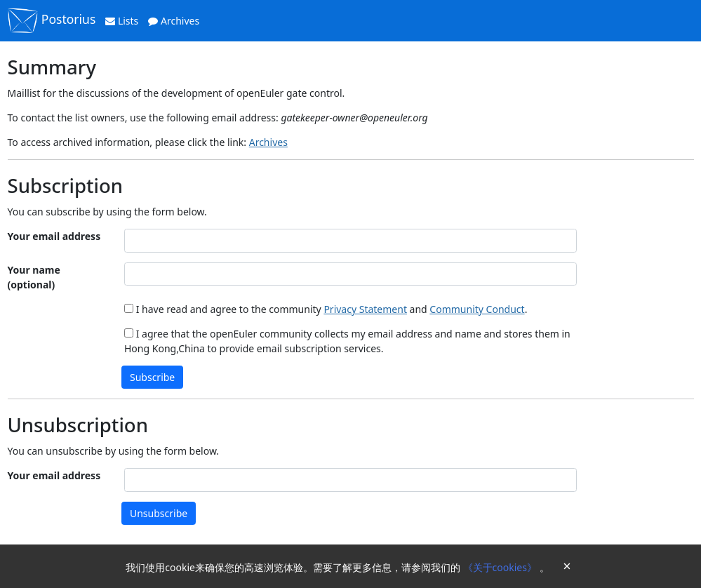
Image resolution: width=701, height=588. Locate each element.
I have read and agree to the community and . (326, 309)
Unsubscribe (159, 513)
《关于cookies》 (501, 567)
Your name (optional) (34, 277)
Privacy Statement (365, 309)
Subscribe (152, 377)
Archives (174, 21)
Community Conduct (477, 309)
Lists (122, 21)
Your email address (54, 236)
